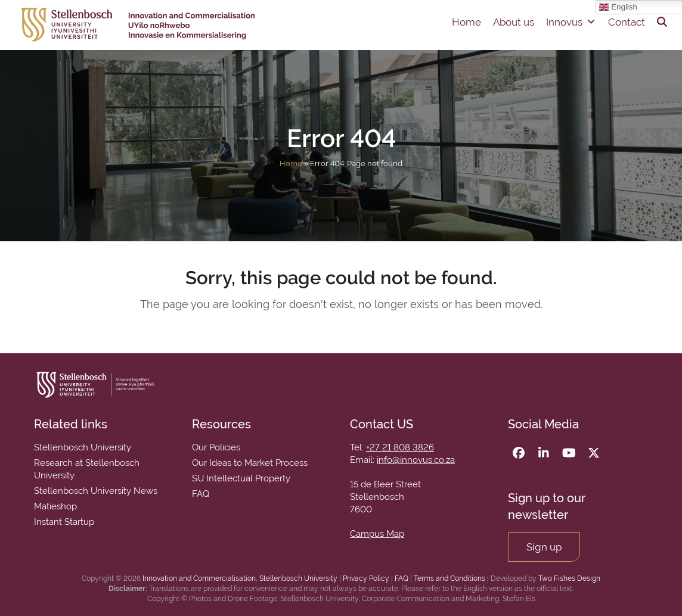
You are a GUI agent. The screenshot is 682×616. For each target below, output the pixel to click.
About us (514, 22)
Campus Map (377, 534)
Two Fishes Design (569, 578)
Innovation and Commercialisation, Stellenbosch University (240, 578)
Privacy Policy (366, 578)
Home (466, 22)
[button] (662, 22)
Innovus (571, 22)
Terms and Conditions (449, 578)
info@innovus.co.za (416, 460)
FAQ (402, 578)
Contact (627, 22)
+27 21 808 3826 (400, 447)
